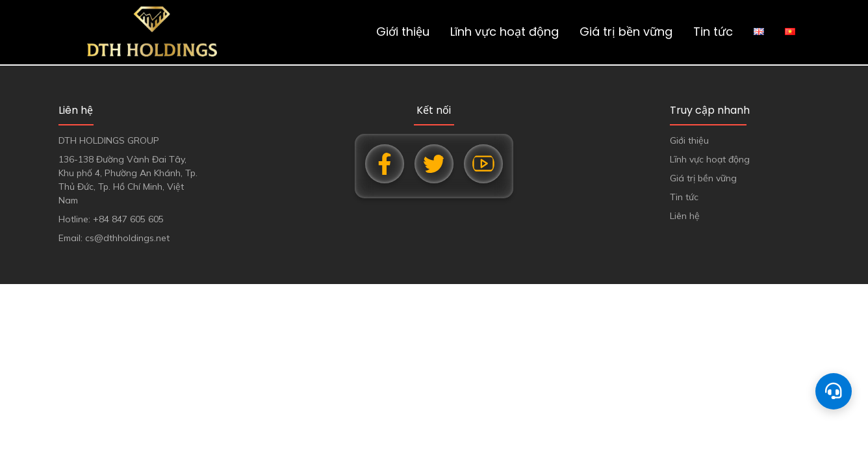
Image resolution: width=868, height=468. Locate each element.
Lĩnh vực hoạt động (504, 32)
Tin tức (713, 32)
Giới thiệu (403, 32)
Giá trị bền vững (626, 32)
